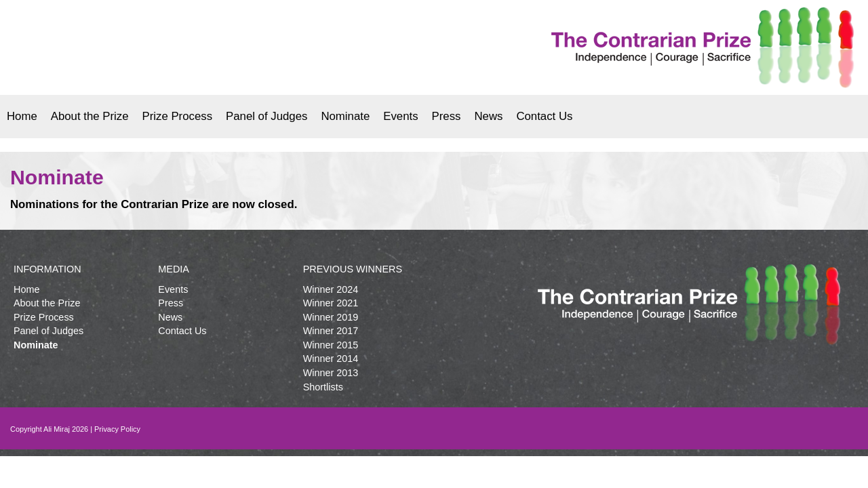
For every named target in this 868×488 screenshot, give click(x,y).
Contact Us (544, 116)
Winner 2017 (331, 331)
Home (22, 116)
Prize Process (178, 116)
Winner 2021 (331, 303)
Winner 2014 (331, 359)
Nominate (345, 116)
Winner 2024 (331, 289)
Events (400, 116)
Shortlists (323, 387)
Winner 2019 (331, 317)
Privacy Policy (117, 429)
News (488, 116)
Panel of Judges (267, 116)
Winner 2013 (331, 373)
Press (447, 116)
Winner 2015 (331, 345)
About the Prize (90, 116)
